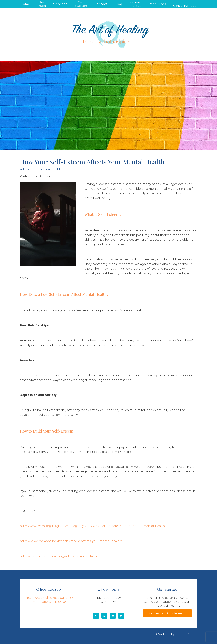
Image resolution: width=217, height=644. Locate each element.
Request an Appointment (167, 613)
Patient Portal (136, 4)
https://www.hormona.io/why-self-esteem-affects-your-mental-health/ (71, 541)
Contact (101, 4)
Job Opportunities (185, 4)
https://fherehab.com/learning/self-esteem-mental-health (62, 556)
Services (60, 4)
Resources (157, 4)
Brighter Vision (186, 634)
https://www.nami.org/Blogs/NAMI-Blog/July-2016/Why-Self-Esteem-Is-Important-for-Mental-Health (92, 526)
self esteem (28, 169)
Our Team (42, 4)
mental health (51, 169)
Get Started (81, 4)
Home (25, 4)
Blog (119, 4)
